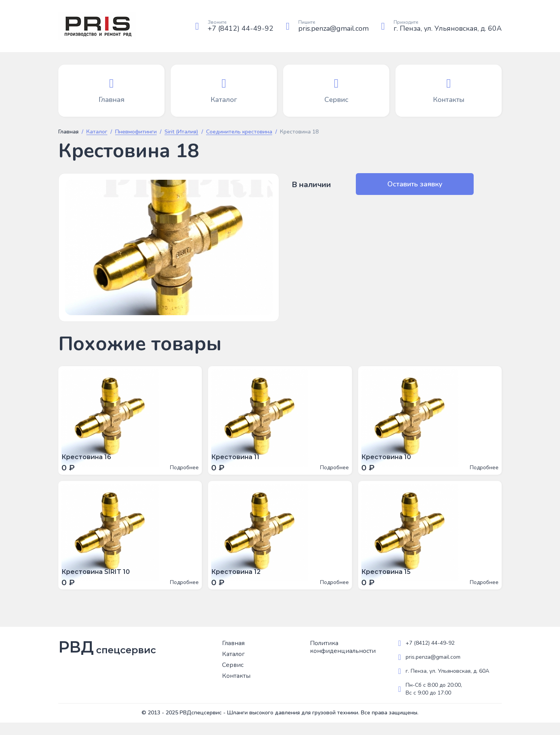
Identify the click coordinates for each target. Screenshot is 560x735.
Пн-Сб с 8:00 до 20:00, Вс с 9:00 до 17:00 (434, 701)
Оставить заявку (396, 184)
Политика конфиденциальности (343, 660)
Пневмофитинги (136, 132)
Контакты (236, 688)
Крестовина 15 (389, 581)
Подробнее (181, 471)
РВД (107, 660)
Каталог (97, 132)
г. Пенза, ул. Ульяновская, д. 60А (448, 28)
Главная (68, 132)
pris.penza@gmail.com (333, 28)
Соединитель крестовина (239, 132)
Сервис (233, 677)
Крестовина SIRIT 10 (99, 581)
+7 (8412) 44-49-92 (241, 28)
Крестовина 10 (389, 460)
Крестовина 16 (89, 460)
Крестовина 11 (238, 460)
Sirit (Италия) (181, 132)
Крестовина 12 (239, 581)
